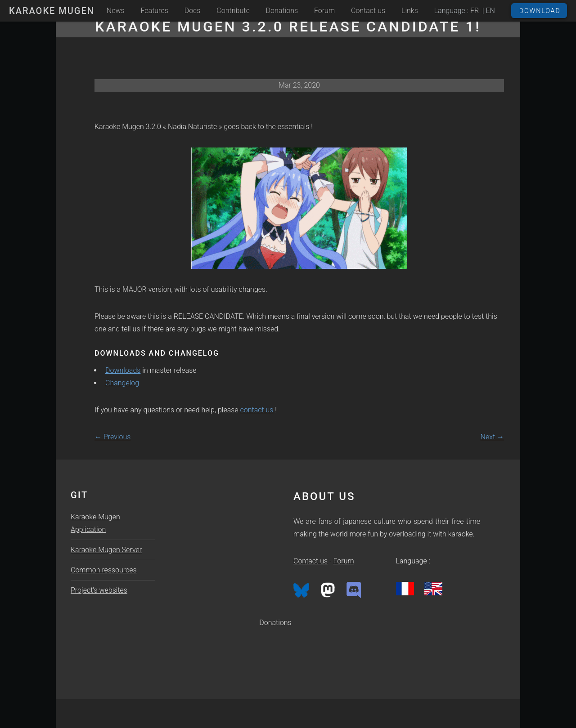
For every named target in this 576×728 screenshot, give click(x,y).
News (116, 11)
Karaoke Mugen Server (106, 550)
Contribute (233, 11)
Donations (282, 11)
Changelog (122, 383)
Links (410, 11)
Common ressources (104, 570)
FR (475, 11)
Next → (492, 437)
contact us (257, 410)
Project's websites (99, 590)
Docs (193, 11)
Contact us (368, 11)
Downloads (123, 370)
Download (540, 11)
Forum (324, 11)
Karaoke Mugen (52, 11)
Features (155, 11)
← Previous (112, 437)
